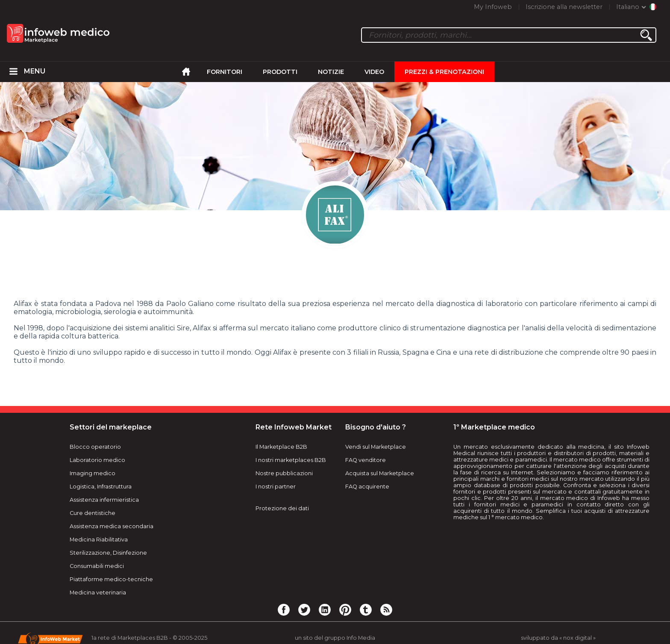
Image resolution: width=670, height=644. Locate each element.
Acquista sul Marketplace (380, 473)
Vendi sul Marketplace (376, 447)
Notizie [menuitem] (331, 72)
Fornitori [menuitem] (225, 72)
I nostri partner (276, 487)
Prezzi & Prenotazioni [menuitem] (444, 72)
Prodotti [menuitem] (280, 72)
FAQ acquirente (367, 487)
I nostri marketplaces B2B (291, 460)
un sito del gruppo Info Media (335, 638)
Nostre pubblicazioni (284, 473)
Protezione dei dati (282, 508)
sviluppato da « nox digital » (558, 638)
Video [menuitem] (374, 72)
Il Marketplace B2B (281, 447)
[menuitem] (14, 72)
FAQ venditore (366, 460)
